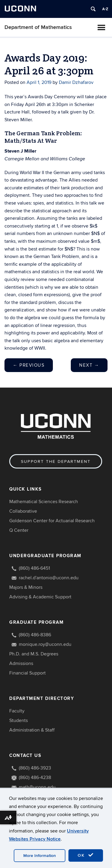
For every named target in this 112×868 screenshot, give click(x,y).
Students (19, 720)
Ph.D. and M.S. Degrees (34, 654)
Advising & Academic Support (40, 597)
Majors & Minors (26, 587)
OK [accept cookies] (86, 855)
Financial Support (27, 673)
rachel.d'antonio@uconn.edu (49, 578)
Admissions (21, 663)
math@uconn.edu (37, 787)
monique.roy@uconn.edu (45, 644)
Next (89, 365)
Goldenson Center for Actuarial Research (52, 521)
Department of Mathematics (38, 27)
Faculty (17, 711)
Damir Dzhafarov (76, 82)
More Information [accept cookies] (40, 856)
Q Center (19, 530)
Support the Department (56, 461)
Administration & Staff (32, 730)
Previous (29, 365)
